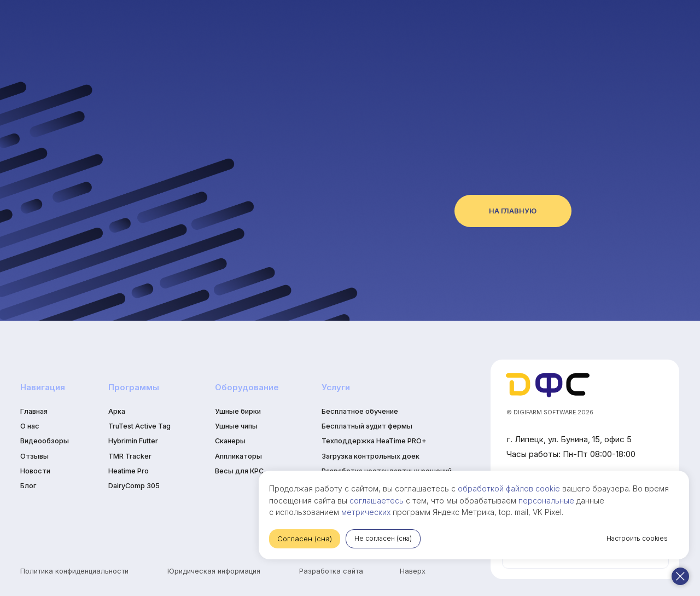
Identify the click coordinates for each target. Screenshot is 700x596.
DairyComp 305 (134, 486)
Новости (35, 471)
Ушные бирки (238, 411)
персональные (471, 500)
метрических (628, 500)
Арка (117, 411)
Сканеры (230, 441)
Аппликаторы (238, 456)
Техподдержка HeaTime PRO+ (374, 441)
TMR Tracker (130, 456)
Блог (28, 486)
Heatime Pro (129, 471)
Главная (34, 411)
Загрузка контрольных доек (371, 456)
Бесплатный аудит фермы (367, 426)
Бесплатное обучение (360, 411)
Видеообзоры (45, 441)
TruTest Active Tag (139, 426)
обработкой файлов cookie (611, 476)
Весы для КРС (239, 471)
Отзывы (34, 456)
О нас (30, 426)
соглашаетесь (588, 488)
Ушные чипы (236, 426)
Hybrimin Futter (133, 441)
